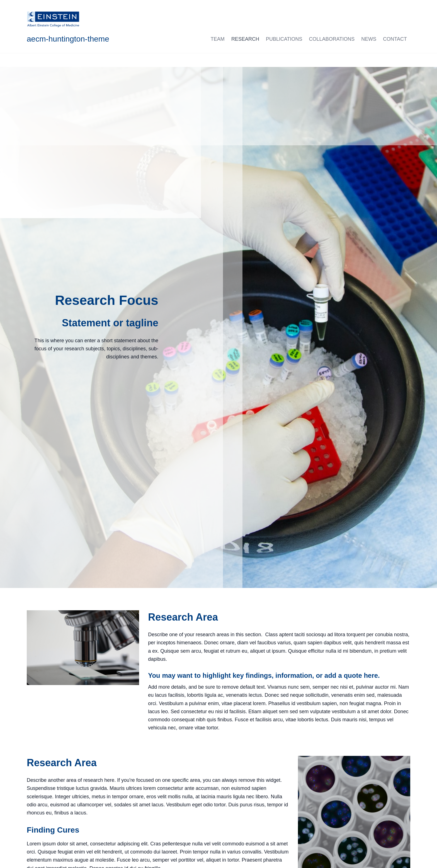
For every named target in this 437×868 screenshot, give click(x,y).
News (369, 39)
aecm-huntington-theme (68, 39)
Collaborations (332, 39)
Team (218, 39)
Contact (395, 39)
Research (245, 39)
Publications (284, 39)
